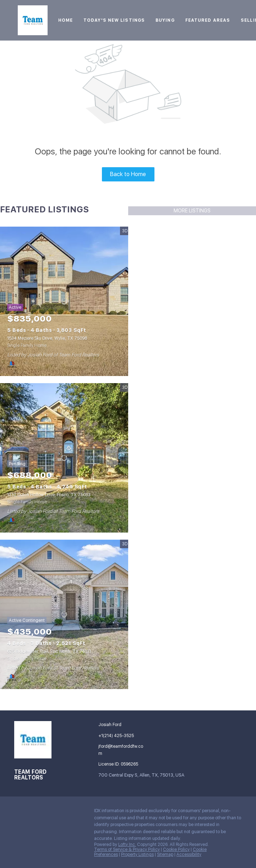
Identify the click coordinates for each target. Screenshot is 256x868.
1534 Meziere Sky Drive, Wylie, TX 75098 (47, 338)
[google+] (20, 828)
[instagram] (62, 813)
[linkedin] (34, 813)
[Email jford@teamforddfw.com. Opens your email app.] (120, 750)
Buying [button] (165, 20)
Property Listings (137, 854)
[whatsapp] (34, 828)
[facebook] (20, 813)
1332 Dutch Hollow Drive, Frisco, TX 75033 (49, 495)
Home (66, 20)
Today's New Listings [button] (114, 20)
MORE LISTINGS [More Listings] (192, 211)
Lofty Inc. (127, 845)
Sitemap (165, 854)
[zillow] (48, 813)
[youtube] (76, 813)
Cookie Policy (176, 850)
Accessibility (189, 854)
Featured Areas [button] (208, 20)
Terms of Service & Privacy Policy (127, 850)
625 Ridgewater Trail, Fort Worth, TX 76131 (49, 651)
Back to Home (128, 174)
